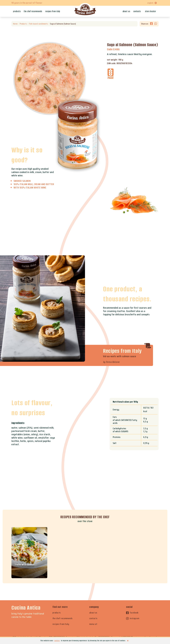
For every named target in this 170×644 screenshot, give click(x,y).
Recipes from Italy (53, 11)
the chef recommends (62, 618)
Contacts (137, 11)
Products (17, 11)
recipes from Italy (61, 624)
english (152, 3)
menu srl (93, 624)
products (57, 613)
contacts (93, 618)
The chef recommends (33, 11)
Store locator (151, 11)
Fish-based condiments (38, 24)
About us (126, 11)
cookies (57, 641)
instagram (133, 618)
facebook (132, 613)
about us (93, 613)
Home (15, 24)
